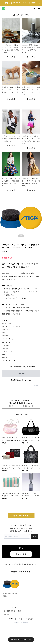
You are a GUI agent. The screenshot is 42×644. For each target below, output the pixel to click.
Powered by (21, 622)
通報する (37, 386)
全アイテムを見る (21, 516)
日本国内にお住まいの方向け (21, 380)
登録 (35, 536)
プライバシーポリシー (11, 607)
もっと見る (11, 57)
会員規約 (6, 615)
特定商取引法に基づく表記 (12, 611)
